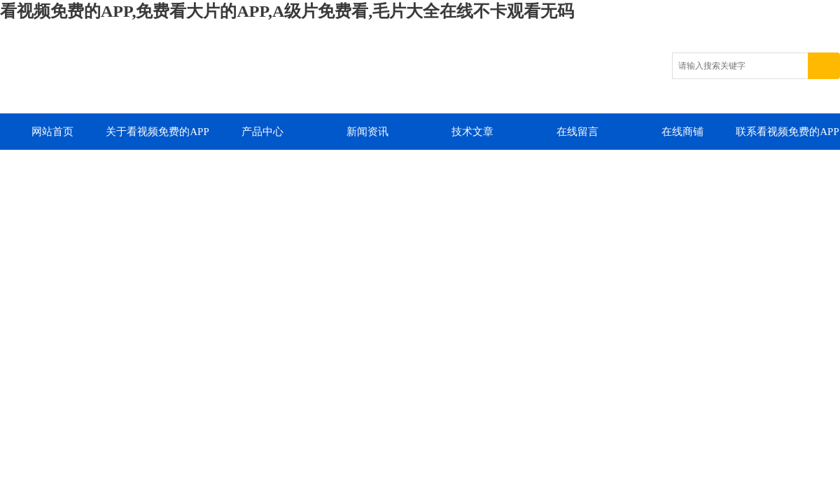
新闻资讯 (367, 132)
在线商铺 (682, 132)
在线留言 (577, 132)
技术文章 (472, 132)
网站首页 (52, 132)
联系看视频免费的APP (787, 132)
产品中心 (262, 132)
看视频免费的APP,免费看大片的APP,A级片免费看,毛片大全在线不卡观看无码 (287, 11)
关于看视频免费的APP (157, 132)
